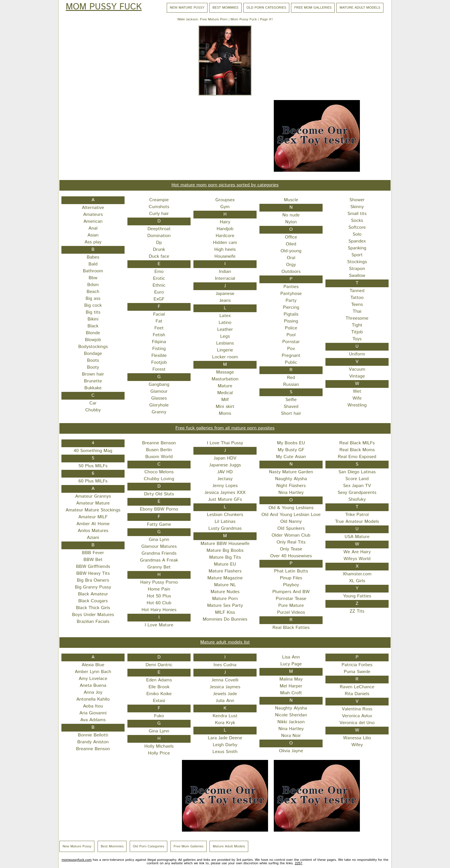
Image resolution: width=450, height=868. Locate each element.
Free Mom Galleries (313, 8)
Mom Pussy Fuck (104, 7)
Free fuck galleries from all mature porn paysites (225, 428)
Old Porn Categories (266, 8)
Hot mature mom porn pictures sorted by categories (225, 185)
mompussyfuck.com (77, 860)
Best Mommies (225, 8)
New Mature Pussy (187, 8)
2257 (298, 863)
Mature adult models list (225, 642)
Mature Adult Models (360, 8)
